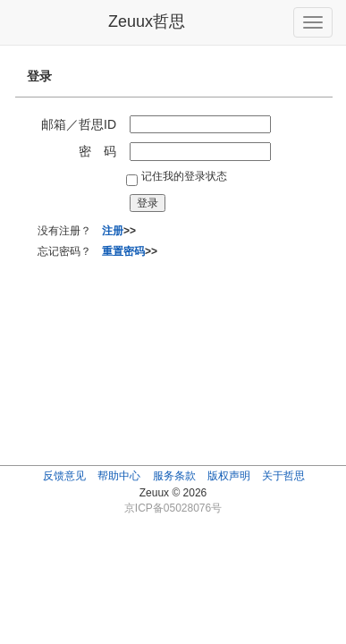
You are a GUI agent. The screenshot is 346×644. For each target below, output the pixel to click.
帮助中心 (119, 476)
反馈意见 (64, 476)
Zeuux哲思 (147, 21)
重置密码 (123, 251)
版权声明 (229, 476)
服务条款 (174, 476)
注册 (113, 231)
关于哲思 (283, 476)
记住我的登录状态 (184, 176)
